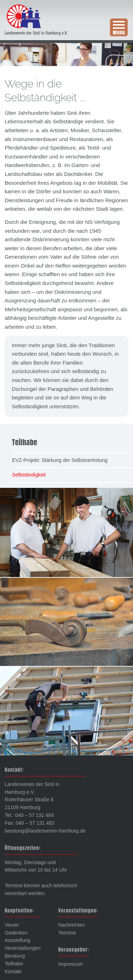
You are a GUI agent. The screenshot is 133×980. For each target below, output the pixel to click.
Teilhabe (14, 964)
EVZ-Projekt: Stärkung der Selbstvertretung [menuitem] (60, 460)
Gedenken (16, 933)
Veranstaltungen (23, 948)
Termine (67, 933)
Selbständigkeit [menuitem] (29, 475)
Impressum (70, 964)
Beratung (15, 956)
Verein (12, 925)
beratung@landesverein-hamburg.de (45, 831)
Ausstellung (17, 940)
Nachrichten (71, 925)
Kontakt (13, 971)
